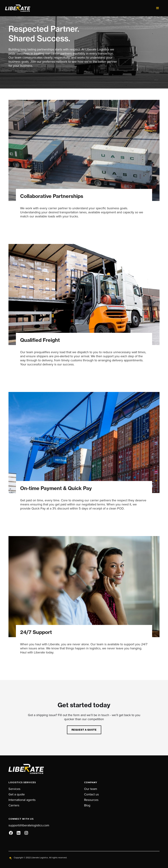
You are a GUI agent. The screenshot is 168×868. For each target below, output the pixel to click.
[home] (79, 8)
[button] (158, 8)
